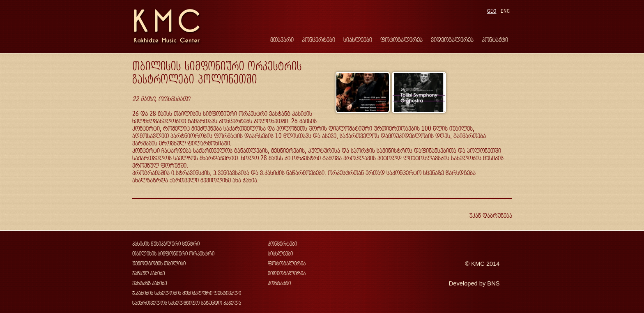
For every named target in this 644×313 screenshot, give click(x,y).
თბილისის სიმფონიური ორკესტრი (173, 254)
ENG (505, 11)
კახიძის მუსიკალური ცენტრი (166, 244)
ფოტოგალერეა (401, 40)
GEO (492, 11)
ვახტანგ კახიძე (149, 283)
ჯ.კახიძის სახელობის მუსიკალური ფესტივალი (187, 293)
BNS (493, 283)
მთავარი (282, 40)
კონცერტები (319, 40)
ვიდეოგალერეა (452, 40)
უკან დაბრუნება (491, 215)
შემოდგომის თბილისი (159, 264)
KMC (478, 264)
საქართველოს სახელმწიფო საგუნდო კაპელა (187, 303)
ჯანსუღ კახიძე (148, 273)
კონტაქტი (495, 40)
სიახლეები (358, 40)
